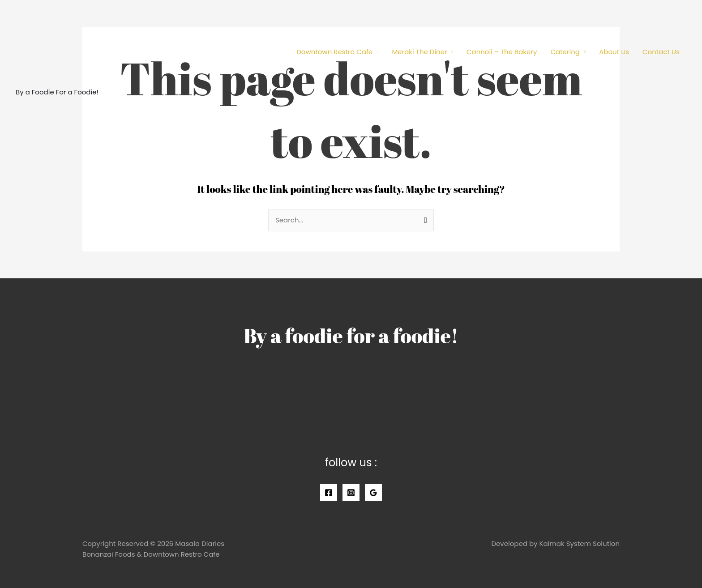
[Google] (373, 493)
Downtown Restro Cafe (334, 52)
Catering (565, 52)
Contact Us (661, 52)
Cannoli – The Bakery (502, 52)
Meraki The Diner (419, 52)
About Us (614, 52)
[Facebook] (329, 493)
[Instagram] (351, 493)
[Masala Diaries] (56, 46)
